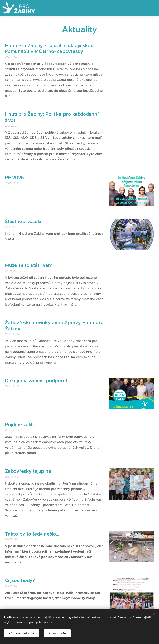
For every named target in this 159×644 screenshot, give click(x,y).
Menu (153, 8)
